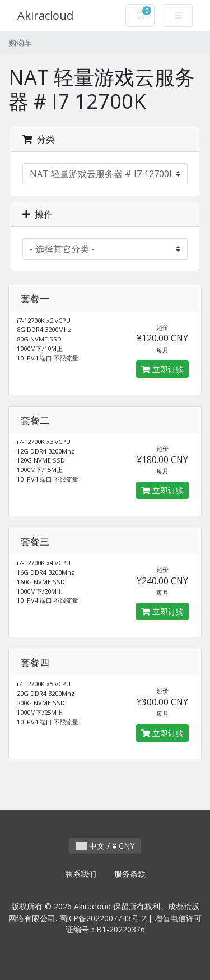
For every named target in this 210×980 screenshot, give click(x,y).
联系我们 (81, 874)
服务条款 (130, 874)
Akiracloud (45, 15)
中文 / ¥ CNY (105, 846)
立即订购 (162, 369)
